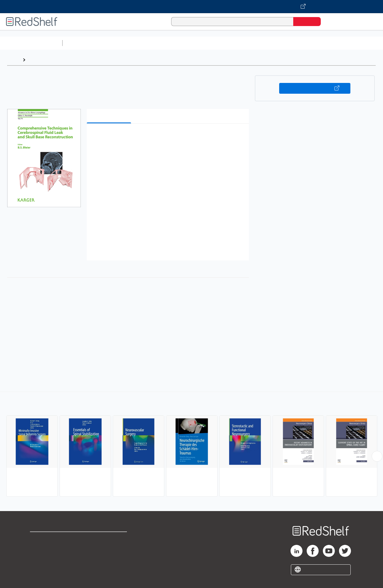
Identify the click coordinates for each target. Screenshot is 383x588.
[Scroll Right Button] (377, 456)
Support (39, 549)
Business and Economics (232, 43)
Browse (37, 60)
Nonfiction (363, 43)
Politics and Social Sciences (295, 43)
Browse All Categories (31, 43)
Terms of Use (110, 539)
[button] (169, 137)
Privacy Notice (47, 558)
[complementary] (191, 445)
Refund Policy (110, 549)
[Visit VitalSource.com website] (191, 7)
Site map (40, 568)
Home (13, 60)
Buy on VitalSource (315, 88)
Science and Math (117, 43)
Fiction (338, 43)
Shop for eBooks (49, 539)
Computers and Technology (171, 43)
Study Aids (81, 43)
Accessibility (109, 558)
